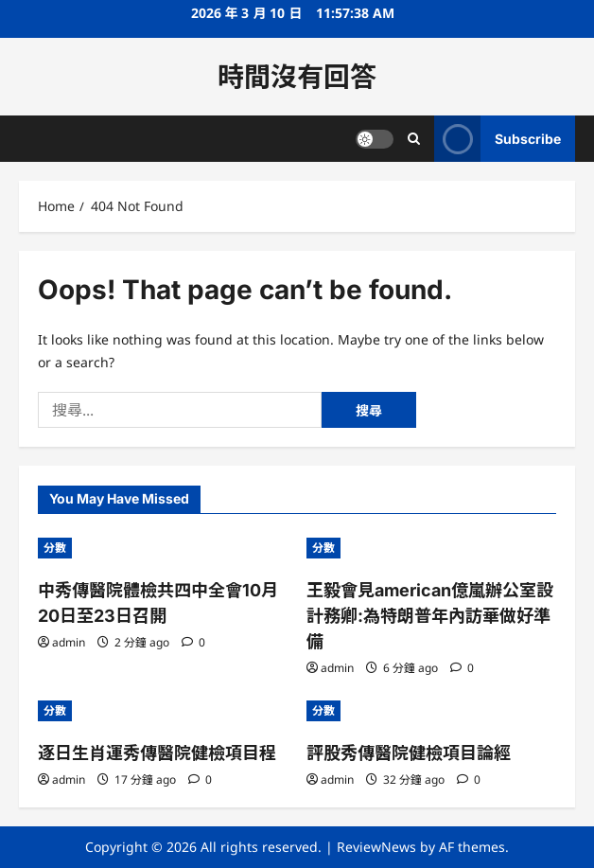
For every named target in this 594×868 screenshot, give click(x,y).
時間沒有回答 (297, 77)
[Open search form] (414, 139)
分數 (55, 548)
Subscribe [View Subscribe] (498, 139)
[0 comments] (193, 642)
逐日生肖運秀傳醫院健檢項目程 (157, 753)
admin (69, 642)
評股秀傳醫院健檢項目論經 (409, 753)
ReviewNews (376, 847)
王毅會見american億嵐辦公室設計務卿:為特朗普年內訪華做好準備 (430, 616)
